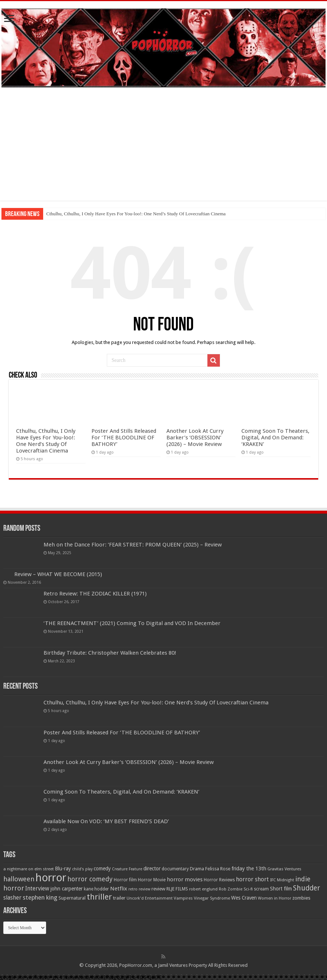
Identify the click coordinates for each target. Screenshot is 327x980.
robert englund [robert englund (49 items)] (203, 889)
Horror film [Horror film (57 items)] (125, 880)
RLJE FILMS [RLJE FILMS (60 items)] (177, 889)
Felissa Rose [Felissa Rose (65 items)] (218, 869)
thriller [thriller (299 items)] (99, 897)
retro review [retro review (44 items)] (139, 889)
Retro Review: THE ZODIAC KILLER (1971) (95, 594)
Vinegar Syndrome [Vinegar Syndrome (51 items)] (212, 898)
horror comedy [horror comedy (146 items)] (90, 879)
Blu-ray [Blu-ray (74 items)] (63, 869)
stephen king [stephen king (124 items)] (40, 897)
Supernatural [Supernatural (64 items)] (72, 898)
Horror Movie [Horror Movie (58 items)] (152, 880)
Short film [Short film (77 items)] (281, 889)
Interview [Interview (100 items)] (37, 889)
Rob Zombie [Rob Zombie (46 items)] (231, 889)
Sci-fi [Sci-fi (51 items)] (248, 889)
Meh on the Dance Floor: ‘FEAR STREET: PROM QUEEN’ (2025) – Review (133, 545)
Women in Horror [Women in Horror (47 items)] (275, 898)
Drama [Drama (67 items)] (197, 869)
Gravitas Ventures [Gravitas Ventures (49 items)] (284, 869)
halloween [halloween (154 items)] (19, 879)
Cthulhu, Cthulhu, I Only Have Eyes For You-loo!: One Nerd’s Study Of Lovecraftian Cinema (136, 214)
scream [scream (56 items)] (261, 889)
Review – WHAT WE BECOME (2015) (58, 574)
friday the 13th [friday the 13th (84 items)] (249, 869)
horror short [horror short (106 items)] (252, 879)
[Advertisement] (163, 150)
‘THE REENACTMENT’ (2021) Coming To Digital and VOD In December (132, 623)
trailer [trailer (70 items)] (119, 898)
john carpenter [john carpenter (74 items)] (67, 889)
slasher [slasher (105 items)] (12, 898)
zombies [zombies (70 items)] (301, 898)
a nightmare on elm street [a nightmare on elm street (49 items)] (29, 869)
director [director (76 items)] (152, 869)
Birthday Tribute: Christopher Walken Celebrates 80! (110, 653)
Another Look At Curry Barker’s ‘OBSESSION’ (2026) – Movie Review (195, 438)
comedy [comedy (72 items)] (102, 869)
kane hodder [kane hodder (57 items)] (96, 889)
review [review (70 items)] (158, 889)
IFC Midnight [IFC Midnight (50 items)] (282, 880)
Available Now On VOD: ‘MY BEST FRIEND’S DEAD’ (106, 821)
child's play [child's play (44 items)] (82, 869)
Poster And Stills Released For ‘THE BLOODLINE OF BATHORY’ (124, 438)
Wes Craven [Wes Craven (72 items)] (244, 898)
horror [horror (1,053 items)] (51, 878)
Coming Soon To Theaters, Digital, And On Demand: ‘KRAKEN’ (275, 438)
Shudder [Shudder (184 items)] (307, 888)
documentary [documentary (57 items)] (175, 869)
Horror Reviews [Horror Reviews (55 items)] (219, 880)
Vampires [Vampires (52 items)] (183, 898)
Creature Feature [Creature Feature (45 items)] (127, 869)
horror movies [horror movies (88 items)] (185, 879)
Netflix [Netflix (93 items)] (119, 889)
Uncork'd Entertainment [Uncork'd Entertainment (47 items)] (150, 898)
